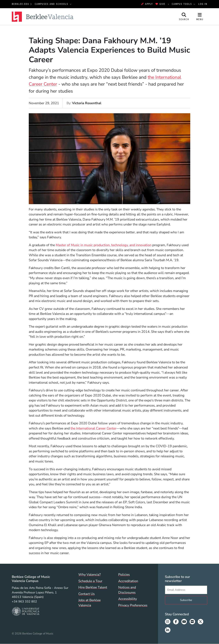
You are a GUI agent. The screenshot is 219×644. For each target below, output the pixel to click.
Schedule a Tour (90, 581)
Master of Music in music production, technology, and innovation (104, 245)
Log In (203, 4)
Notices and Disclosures (127, 590)
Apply (147, 4)
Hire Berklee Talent (93, 587)
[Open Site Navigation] (200, 17)
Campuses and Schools (52, 4)
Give (160, 4)
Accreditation (128, 581)
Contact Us (86, 594)
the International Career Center (93, 428)
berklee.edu (21, 4)
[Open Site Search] (184, 17)
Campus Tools (182, 4)
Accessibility (128, 599)
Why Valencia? (90, 575)
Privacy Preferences (133, 605)
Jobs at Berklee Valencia (89, 603)
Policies (124, 575)
